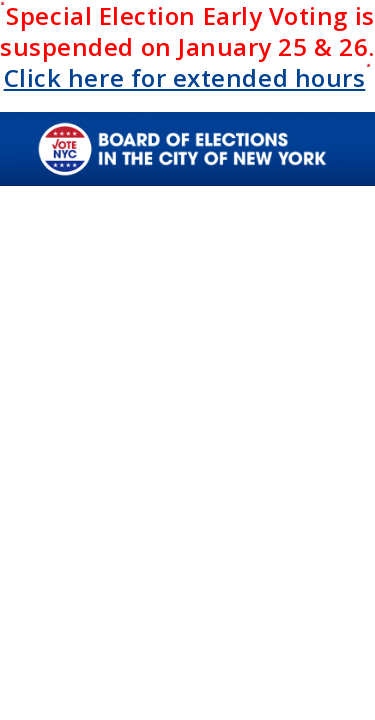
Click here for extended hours (185, 77)
